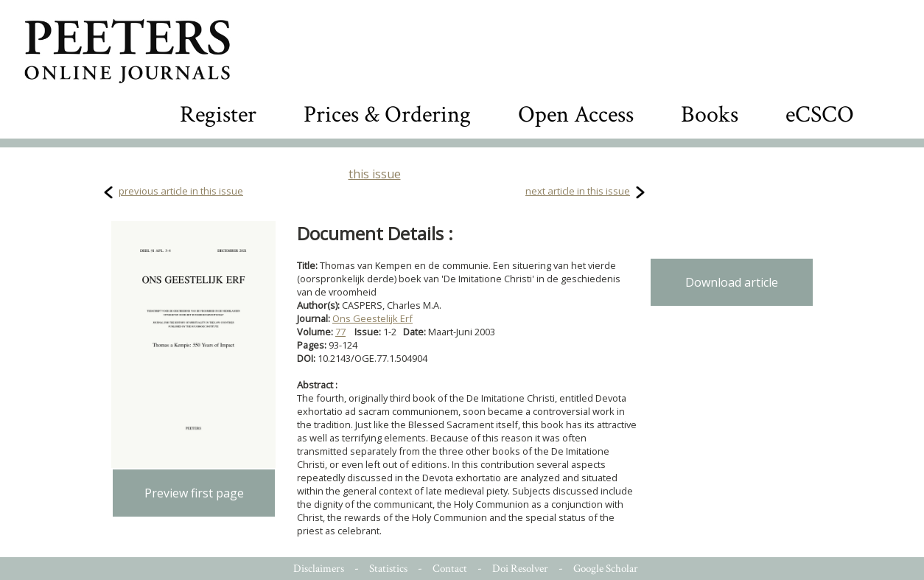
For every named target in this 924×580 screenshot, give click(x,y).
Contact (450, 569)
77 (340, 332)
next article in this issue (578, 191)
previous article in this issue (181, 191)
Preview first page (194, 493)
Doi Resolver (520, 569)
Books (710, 115)
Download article (732, 282)
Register (218, 115)
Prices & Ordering (387, 115)
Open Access (576, 115)
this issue (375, 174)
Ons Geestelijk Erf (372, 318)
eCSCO (820, 115)
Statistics (388, 569)
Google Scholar (606, 569)
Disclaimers (319, 569)
